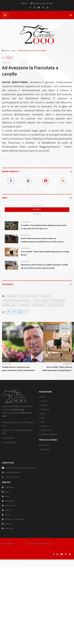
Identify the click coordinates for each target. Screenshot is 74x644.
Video (43, 418)
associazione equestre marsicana (17, 301)
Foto (43, 422)
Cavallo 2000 (20, 543)
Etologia (8, 524)
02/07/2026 (6, 364)
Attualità (44, 401)
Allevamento (10, 501)
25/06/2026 (25, 248)
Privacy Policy (45, 445)
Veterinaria (9, 528)
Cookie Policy (44, 449)
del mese (37, 209)
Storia (7, 515)
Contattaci (45, 426)
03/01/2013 (6, 62)
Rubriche (44, 405)
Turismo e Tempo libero (14, 519)
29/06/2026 (25, 222)
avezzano (46, 296)
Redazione (45, 409)
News (13, 50)
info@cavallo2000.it (13, 472)
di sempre (37, 214)
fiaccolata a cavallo (29, 296)
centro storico (58, 301)
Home (6, 50)
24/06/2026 (25, 261)
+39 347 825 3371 (12, 477)
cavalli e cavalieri (41, 301)
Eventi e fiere (10, 506)
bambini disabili (38, 305)
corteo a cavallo (55, 305)
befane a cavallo (10, 305)
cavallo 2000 (12, 296)
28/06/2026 (25, 235)
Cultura (8, 510)
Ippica (7, 492)
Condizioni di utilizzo (49, 434)
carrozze (25, 305)
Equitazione (10, 487)
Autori (43, 413)
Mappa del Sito (47, 430)
